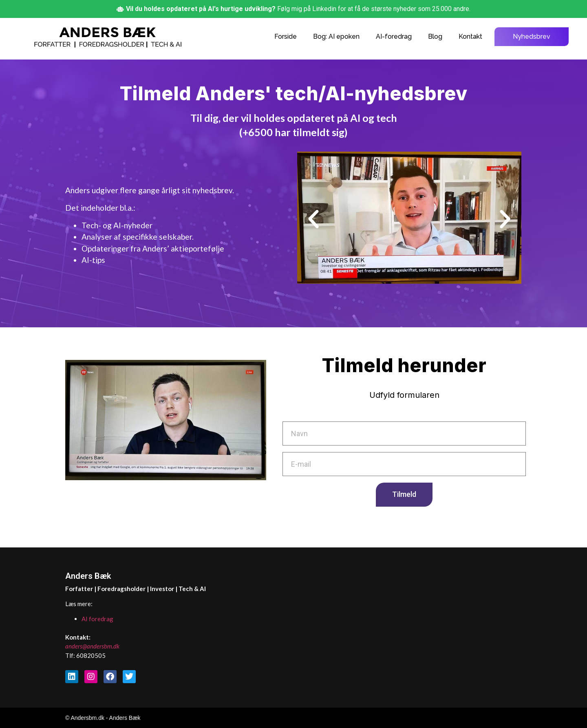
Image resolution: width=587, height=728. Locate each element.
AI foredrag (97, 619)
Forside (286, 36)
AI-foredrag (394, 36)
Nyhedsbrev (532, 36)
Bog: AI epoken (336, 36)
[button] (313, 219)
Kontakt (470, 36)
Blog (435, 36)
